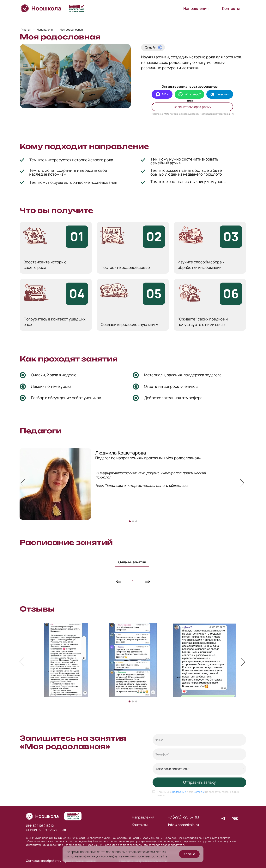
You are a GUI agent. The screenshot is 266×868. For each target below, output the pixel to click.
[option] (133, 484)
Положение (179, 793)
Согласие (199, 793)
